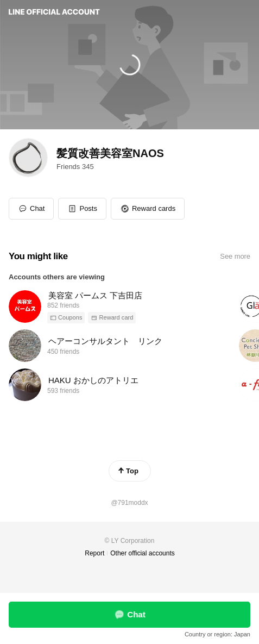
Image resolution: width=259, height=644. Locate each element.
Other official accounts (143, 553)
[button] (82, 209)
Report (94, 553)
